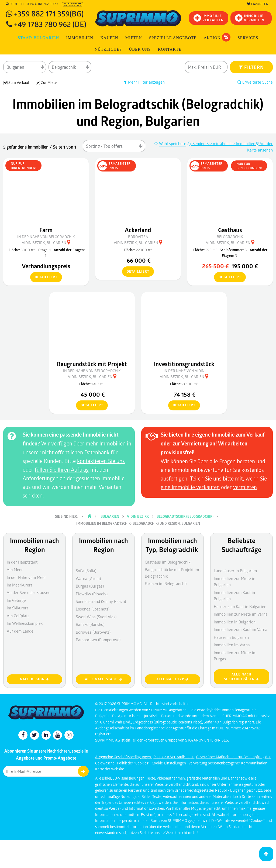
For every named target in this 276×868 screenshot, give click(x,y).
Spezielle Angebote (173, 38)
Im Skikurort (17, 608)
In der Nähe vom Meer (26, 577)
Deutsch (15, 4)
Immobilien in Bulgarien (235, 622)
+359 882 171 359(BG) (49, 13)
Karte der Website (110, 769)
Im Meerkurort (19, 585)
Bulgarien (110, 516)
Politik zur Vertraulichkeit (174, 757)
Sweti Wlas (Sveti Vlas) (96, 617)
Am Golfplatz (18, 616)
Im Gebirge (16, 600)
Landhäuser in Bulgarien (235, 571)
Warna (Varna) (88, 578)
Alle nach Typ (172, 679)
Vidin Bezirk (138, 516)
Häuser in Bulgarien (231, 637)
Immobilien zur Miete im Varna (241, 614)
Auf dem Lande (20, 631)
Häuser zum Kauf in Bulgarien (240, 606)
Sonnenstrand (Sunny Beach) (101, 601)
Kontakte (170, 49)
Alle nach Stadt (104, 679)
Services (248, 38)
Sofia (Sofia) (86, 571)
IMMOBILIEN (80, 38)
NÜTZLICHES (108, 49)
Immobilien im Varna (232, 645)
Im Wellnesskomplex (25, 623)
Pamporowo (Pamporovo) (98, 640)
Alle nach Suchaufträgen (241, 677)
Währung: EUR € (43, 4)
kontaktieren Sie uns (101, 461)
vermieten (245, 487)
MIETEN (134, 38)
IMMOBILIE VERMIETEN (250, 18)
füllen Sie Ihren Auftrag (62, 469)
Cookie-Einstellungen (169, 763)
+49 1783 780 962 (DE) (50, 24)
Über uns (140, 49)
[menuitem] (170, 49)
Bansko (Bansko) (90, 624)
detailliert (44, 277)
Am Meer (15, 569)
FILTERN (251, 67)
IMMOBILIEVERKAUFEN (209, 18)
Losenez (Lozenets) (93, 609)
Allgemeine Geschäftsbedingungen (123, 757)
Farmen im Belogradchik (166, 584)
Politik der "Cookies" (134, 763)
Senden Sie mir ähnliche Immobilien (222, 143)
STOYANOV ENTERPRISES (207, 740)
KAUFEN (109, 38)
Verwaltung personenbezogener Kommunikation (228, 763)
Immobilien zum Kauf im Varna (241, 629)
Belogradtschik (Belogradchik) (185, 516)
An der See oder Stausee (29, 592)
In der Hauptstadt (22, 562)
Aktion (217, 37)
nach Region (34, 679)
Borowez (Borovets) (93, 632)
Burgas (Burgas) (90, 586)
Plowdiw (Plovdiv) (92, 594)
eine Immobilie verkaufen (190, 487)
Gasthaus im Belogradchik (168, 562)
